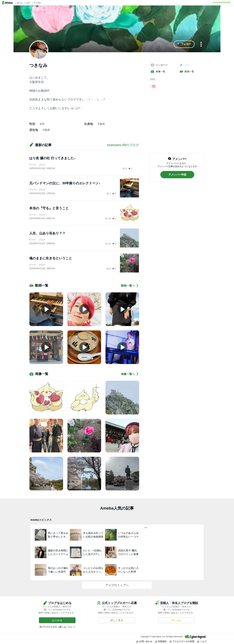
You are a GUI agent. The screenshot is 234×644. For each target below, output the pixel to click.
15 (108, 219)
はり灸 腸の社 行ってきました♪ (52, 158)
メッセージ (159, 65)
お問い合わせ (144, 641)
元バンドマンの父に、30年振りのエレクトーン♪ (65, 183)
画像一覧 (158, 72)
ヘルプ (202, 641)
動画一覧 (187, 72)
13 (108, 244)
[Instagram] (154, 86)
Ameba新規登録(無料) (222, 2)
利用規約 (161, 641)
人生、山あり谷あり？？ (47, 233)
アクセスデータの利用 (182, 641)
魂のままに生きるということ (51, 258)
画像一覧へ (130, 374)
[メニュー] (201, 44)
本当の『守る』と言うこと (49, 208)
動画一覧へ (130, 286)
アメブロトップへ (117, 585)
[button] (184, 44)
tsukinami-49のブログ (123, 145)
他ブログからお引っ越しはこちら (56, 627)
